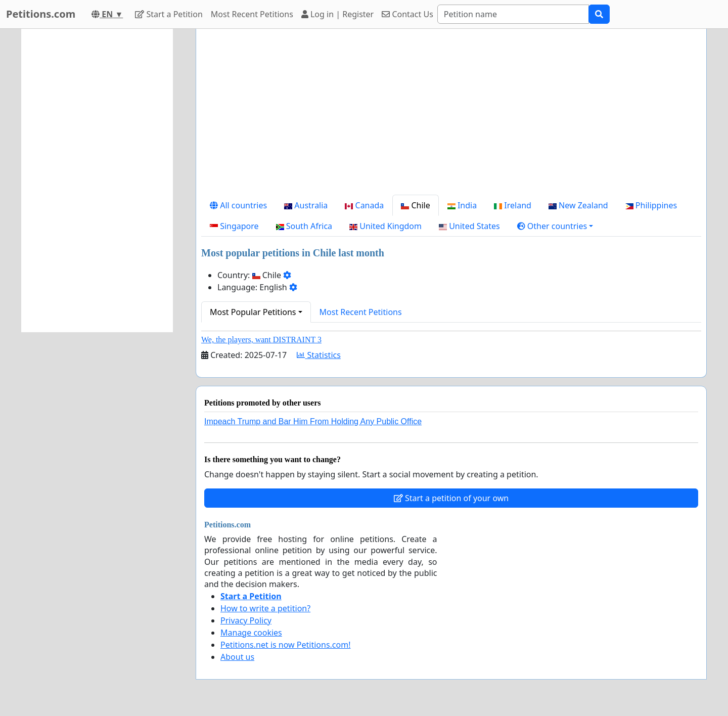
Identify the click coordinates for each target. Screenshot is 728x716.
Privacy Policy (246, 620)
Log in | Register (337, 14)
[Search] (513, 14)
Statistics (319, 355)
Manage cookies (251, 633)
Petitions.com (41, 14)
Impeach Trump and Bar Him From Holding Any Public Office (313, 421)
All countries (238, 205)
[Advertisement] (451, 116)
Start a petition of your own (451, 498)
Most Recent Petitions (252, 14)
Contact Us (407, 14)
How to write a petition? (265, 608)
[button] (555, 226)
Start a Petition (169, 14)
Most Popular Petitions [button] (253, 312)
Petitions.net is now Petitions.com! (285, 645)
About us (237, 657)
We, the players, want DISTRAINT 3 (261, 340)
